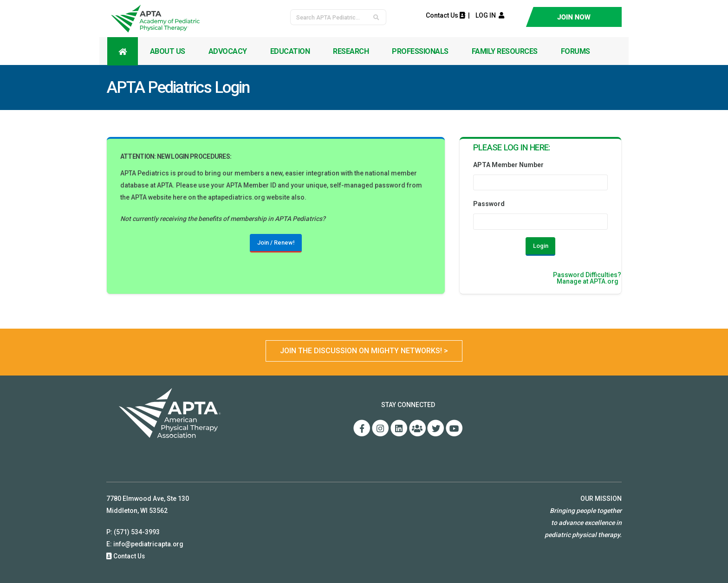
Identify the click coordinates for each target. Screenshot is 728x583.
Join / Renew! (276, 243)
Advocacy (228, 51)
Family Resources (505, 51)
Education (290, 51)
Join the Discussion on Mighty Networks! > (364, 351)
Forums (575, 51)
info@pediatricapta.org (149, 544)
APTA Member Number (508, 165)
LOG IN (488, 15)
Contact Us (445, 15)
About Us (168, 51)
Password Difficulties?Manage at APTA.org (587, 278)
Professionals (420, 51)
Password (489, 204)
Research (351, 51)
